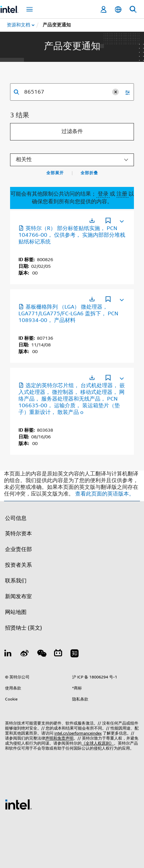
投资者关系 (18, 565)
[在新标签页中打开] (92, 221)
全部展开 (55, 173)
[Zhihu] (75, 654)
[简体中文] (118, 10)
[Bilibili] (58, 654)
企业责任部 (18, 549)
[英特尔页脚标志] (18, 804)
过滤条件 (72, 131)
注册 (123, 194)
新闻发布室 (18, 596)
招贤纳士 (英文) (23, 628)
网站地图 (16, 612)
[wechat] (41, 654)
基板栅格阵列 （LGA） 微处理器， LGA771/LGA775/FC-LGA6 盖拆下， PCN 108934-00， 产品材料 (68, 314)
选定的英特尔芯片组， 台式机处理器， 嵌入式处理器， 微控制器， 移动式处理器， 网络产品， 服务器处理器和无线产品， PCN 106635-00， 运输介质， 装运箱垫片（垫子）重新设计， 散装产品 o (72, 399)
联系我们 (16, 581)
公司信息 (16, 518)
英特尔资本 (18, 534)
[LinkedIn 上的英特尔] (8, 654)
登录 (103, 194)
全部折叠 (89, 173)
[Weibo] (25, 654)
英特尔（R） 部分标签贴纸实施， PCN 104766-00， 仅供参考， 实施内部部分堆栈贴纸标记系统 (72, 235)
